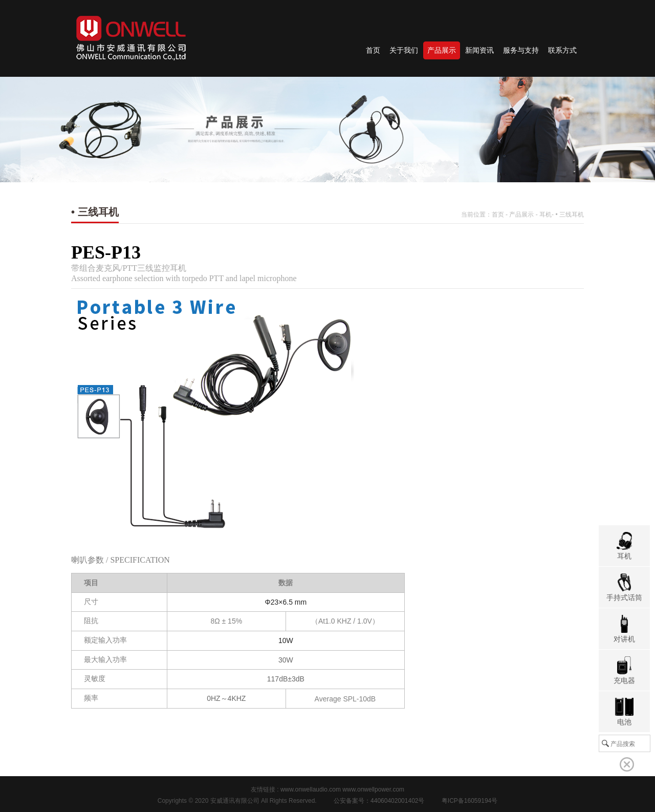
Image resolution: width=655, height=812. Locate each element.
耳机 (545, 215)
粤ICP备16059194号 (470, 801)
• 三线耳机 (570, 215)
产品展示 (521, 215)
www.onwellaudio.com (311, 789)
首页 (498, 215)
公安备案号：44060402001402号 (379, 801)
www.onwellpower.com (373, 789)
